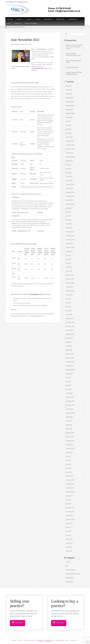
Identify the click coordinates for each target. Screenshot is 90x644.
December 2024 (70, 145)
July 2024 (68, 165)
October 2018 (69, 409)
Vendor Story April (72, 67)
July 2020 (68, 342)
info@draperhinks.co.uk (23, 2)
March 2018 (69, 429)
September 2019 (70, 370)
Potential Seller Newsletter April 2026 (73, 55)
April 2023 (69, 224)
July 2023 (68, 212)
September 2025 (70, 113)
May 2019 (68, 385)
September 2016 (70, 492)
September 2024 (70, 157)
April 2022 (69, 267)
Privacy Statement (45, 642)
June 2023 (68, 216)
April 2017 (69, 468)
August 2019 (69, 373)
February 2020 (70, 354)
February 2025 (70, 141)
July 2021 (68, 299)
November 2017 (70, 440)
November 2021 (70, 283)
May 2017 (68, 464)
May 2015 (68, 535)
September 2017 (70, 448)
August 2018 (69, 417)
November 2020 (70, 326)
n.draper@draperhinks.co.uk (39, 68)
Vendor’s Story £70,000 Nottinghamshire (74, 73)
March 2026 (69, 94)
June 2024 (68, 168)
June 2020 (68, 346)
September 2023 (70, 204)
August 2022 (69, 251)
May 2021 (68, 306)
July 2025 (68, 121)
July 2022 (68, 255)
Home (14, 640)
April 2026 (69, 90)
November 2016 (70, 484)
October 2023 (69, 200)
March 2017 (69, 472)
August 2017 (69, 452)
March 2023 (69, 228)
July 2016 (68, 500)
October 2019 (69, 366)
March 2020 (69, 350)
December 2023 (70, 192)
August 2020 (69, 338)
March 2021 (69, 314)
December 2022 (70, 236)
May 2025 (68, 129)
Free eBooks (40, 640)
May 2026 (68, 86)
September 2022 (70, 247)
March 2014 (69, 551)
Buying (33, 640)
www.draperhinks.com (35, 294)
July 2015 (68, 527)
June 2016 (68, 504)
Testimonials (60, 640)
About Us (20, 640)
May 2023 (68, 220)
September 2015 (70, 519)
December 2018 (70, 401)
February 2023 (70, 232)
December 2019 (70, 358)
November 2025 (70, 105)
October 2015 (69, 515)
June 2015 (68, 531)
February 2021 (70, 318)
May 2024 (68, 172)
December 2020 (70, 322)
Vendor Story (69, 581)
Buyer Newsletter (70, 570)
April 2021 (69, 310)
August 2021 (69, 295)
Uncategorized (70, 578)
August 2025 (69, 117)
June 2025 (68, 125)
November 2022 (70, 239)
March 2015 (69, 539)
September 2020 (70, 334)
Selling (27, 640)
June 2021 (68, 303)
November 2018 (70, 405)
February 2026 (70, 98)
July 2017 (68, 456)
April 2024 (69, 176)
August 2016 (69, 496)
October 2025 (69, 109)
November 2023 (70, 196)
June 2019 (68, 381)
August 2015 (69, 523)
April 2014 (69, 547)
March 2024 (69, 180)
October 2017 (69, 444)
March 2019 (69, 393)
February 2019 (70, 397)
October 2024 (69, 153)
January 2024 (69, 188)
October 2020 (69, 330)
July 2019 (68, 377)
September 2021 (70, 291)
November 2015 (70, 511)
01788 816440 (11, 2)
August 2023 (69, 208)
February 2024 (70, 184)
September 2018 (70, 413)
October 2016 (69, 488)
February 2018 (70, 433)
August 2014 (69, 543)
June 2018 (68, 421)
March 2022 (69, 271)
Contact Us (74, 640)
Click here (17, 623)
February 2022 (70, 275)
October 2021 (69, 287)
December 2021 (70, 279)
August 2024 (69, 161)
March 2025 (69, 137)
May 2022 (68, 263)
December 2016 (70, 480)
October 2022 (69, 243)
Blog (67, 566)
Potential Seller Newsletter (73, 574)
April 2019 (69, 389)
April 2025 (69, 133)
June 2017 (68, 460)
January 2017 (69, 476)
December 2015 (70, 507)
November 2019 (70, 362)
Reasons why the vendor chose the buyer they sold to (74, 47)
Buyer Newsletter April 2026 (74, 61)
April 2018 (69, 425)
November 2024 (70, 149)
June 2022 (68, 259)
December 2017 (70, 437)
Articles (68, 562)
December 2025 (70, 101)
